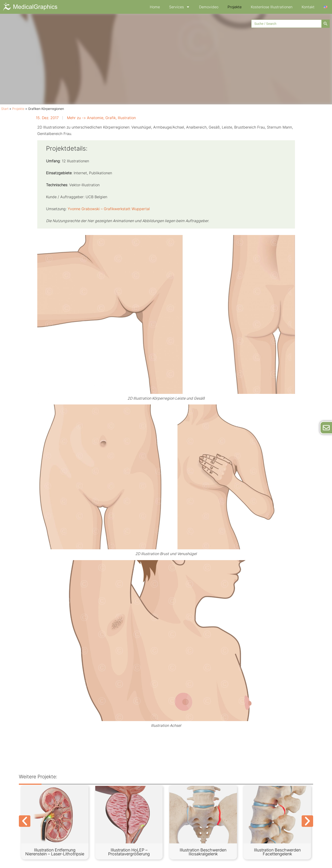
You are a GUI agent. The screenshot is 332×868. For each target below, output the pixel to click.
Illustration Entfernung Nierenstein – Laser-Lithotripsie (55, 852)
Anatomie (95, 118)
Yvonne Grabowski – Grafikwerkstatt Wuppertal (109, 209)
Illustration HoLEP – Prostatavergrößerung (129, 852)
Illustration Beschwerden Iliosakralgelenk (203, 852)
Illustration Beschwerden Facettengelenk (277, 852)
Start (5, 109)
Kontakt (308, 7)
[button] (25, 821)
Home (155, 7)
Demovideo (209, 7)
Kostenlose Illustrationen (272, 7)
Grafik (111, 118)
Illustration (127, 118)
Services (179, 7)
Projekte (235, 7)
